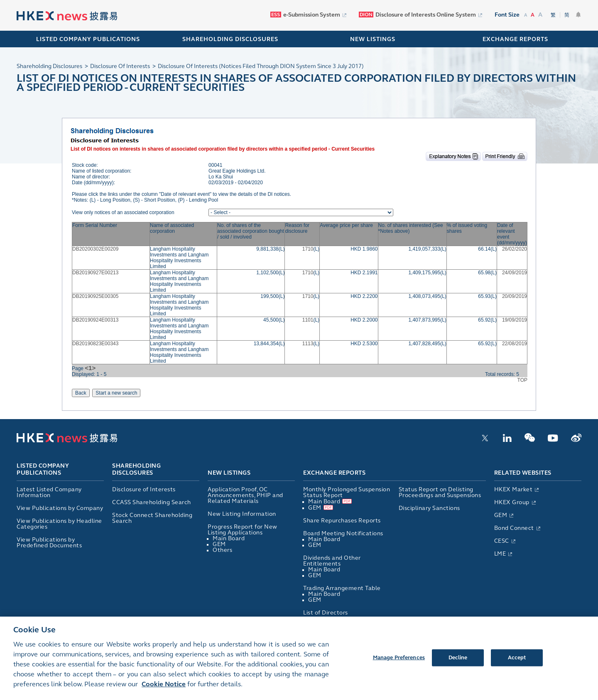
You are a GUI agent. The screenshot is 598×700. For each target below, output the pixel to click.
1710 (308, 249)
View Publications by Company (60, 508)
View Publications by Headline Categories (59, 524)
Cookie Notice (164, 690)
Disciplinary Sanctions (429, 508)
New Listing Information (242, 514)
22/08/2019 (515, 344)
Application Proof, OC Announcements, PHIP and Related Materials (245, 495)
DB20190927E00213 (95, 273)
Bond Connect (514, 528)
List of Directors (326, 613)
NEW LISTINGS (373, 39)
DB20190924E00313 (95, 320)
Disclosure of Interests (144, 489)
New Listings (229, 473)
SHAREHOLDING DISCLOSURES (230, 39)
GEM (219, 544)
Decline (458, 664)
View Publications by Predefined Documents (49, 543)
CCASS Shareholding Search (152, 502)
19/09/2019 (515, 320)
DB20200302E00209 (95, 249)
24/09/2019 (515, 273)
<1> (90, 368)
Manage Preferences (399, 664)
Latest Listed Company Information (49, 492)
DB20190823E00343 (95, 344)
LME (500, 554)
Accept (517, 664)
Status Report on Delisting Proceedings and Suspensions (440, 492)
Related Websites (523, 473)
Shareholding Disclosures (136, 470)
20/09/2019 (515, 296)
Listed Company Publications (88, 39)
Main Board (229, 538)
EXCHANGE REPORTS (515, 39)
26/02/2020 (515, 249)
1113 (308, 344)
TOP (522, 380)
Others (222, 550)
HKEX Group (512, 502)
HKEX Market (513, 489)
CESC (502, 541)
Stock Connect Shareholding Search (152, 518)
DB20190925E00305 (95, 296)
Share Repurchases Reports (342, 521)
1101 (308, 320)
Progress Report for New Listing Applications (243, 530)
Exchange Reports (334, 473)
